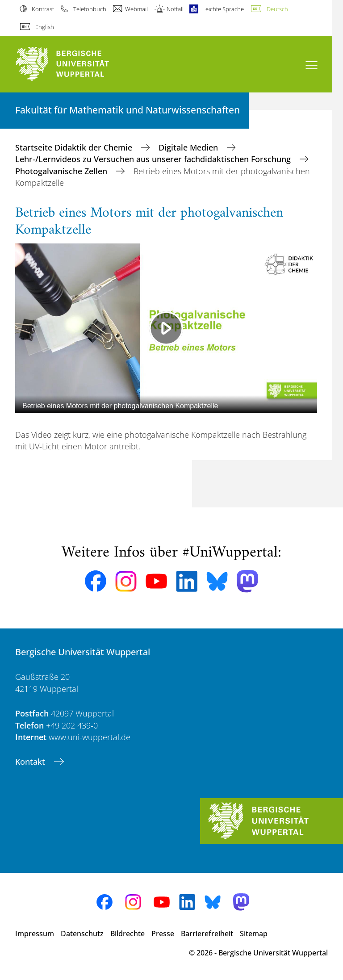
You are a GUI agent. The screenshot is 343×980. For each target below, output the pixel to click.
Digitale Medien (189, 147)
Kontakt (31, 762)
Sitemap (254, 934)
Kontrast (43, 9)
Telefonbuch (90, 9)
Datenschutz (82, 934)
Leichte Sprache (223, 9)
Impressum (35, 934)
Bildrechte (128, 934)
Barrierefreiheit (207, 934)
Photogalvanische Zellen (62, 171)
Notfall (175, 9)
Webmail (136, 9)
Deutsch (277, 9)
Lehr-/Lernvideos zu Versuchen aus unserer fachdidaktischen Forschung (154, 159)
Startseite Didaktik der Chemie (75, 147)
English (45, 27)
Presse (163, 934)
